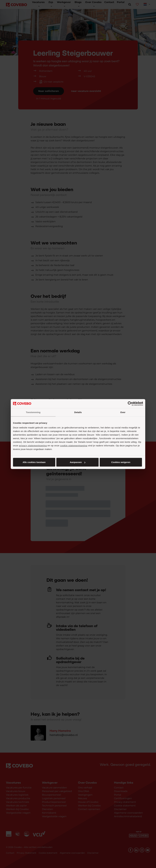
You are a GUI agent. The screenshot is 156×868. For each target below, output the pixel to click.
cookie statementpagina (74, 446)
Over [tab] (123, 412)
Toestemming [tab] (33, 412)
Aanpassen (78, 462)
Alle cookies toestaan (34, 462)
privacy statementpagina (33, 446)
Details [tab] (78, 412)
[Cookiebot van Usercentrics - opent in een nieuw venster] (130, 403)
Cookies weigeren (121, 462)
